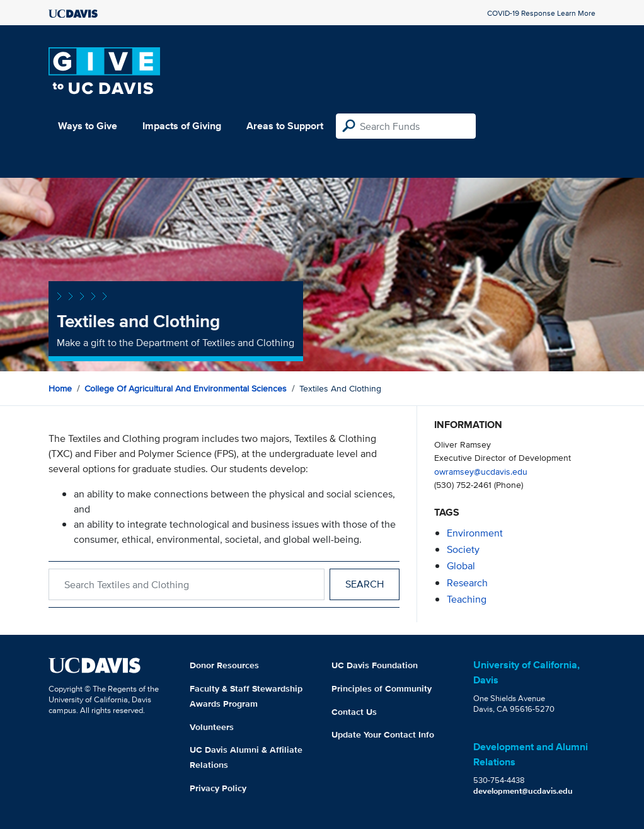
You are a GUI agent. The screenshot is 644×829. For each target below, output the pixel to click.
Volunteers (212, 727)
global (461, 566)
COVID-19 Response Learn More (541, 13)
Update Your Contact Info (383, 734)
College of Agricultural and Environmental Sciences (186, 388)
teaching (467, 599)
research (467, 583)
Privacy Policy (218, 788)
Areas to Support (285, 126)
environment (475, 533)
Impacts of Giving (182, 126)
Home (60, 388)
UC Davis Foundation (375, 665)
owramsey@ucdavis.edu (481, 471)
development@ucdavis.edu (523, 791)
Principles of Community (382, 688)
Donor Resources (224, 665)
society (463, 549)
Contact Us (354, 712)
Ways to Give (88, 126)
